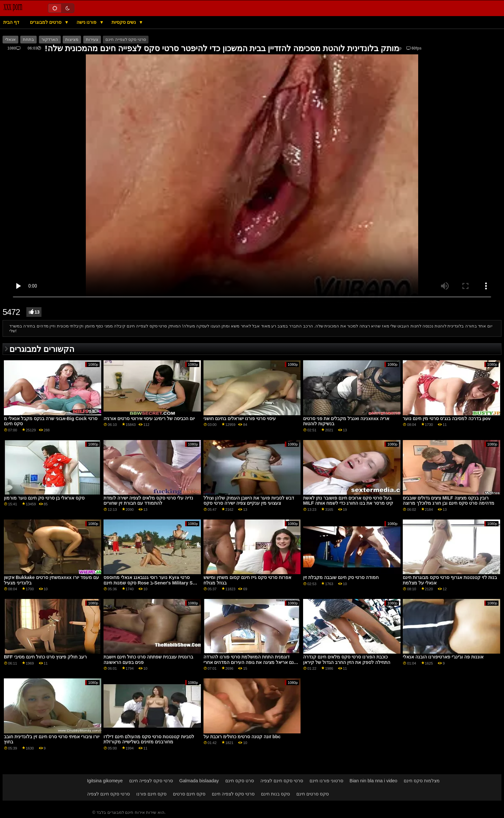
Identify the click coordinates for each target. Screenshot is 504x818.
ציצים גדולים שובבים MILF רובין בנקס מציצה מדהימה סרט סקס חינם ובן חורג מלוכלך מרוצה (449, 501)
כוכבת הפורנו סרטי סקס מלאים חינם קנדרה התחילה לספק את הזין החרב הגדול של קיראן (347, 660)
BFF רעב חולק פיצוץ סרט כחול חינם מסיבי (45, 657)
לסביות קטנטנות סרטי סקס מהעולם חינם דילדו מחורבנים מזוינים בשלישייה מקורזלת (149, 739)
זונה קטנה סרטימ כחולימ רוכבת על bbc (242, 737)
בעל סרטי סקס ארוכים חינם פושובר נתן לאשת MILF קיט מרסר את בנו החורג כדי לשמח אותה (348, 501)
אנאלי (10, 40)
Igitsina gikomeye (105, 781)
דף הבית (11, 22)
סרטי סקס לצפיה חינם (233, 794)
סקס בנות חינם (275, 794)
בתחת (28, 40)
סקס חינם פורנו (151, 794)
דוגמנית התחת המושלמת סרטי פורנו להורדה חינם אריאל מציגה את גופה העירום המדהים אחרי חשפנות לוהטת (251, 662)
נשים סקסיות (124, 22)
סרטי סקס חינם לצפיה (282, 781)
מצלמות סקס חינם (422, 781)
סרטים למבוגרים (46, 22)
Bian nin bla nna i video (374, 781)
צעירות (92, 40)
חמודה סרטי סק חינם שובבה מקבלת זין (341, 577)
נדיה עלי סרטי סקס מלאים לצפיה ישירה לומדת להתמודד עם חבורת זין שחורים (148, 501)
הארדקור (50, 40)
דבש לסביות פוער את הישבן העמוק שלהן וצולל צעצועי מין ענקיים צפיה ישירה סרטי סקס (249, 501)
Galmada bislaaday (199, 781)
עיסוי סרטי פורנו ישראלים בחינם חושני (240, 418)
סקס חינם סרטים (189, 794)
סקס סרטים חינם (313, 794)
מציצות (72, 40)
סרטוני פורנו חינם (326, 781)
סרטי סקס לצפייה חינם (126, 40)
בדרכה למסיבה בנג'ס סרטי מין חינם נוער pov (447, 418)
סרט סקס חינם (240, 781)
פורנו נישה (87, 22)
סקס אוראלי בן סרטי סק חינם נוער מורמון (44, 498)
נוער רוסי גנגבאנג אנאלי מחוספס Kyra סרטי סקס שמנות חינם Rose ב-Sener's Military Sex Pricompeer (151, 583)
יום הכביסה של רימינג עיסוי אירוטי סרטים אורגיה (149, 418)
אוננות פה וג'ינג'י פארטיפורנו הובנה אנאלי (443, 657)
